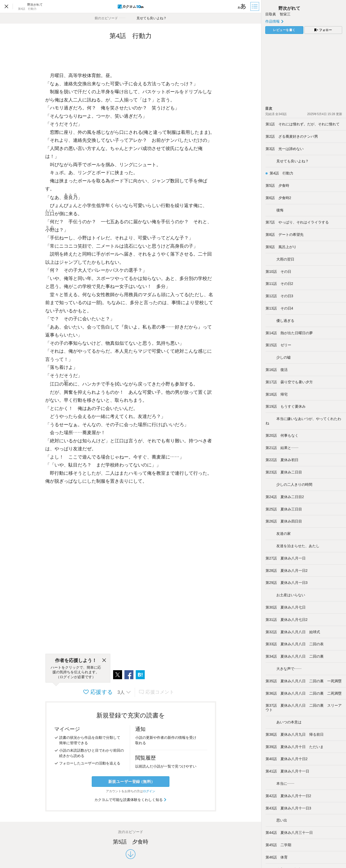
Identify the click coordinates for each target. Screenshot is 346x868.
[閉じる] (104, 660)
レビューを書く (284, 30)
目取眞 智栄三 (278, 14)
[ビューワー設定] (242, 6)
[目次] (255, 6)
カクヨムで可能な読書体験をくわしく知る (131, 800)
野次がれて (283, 8)
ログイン (149, 791)
